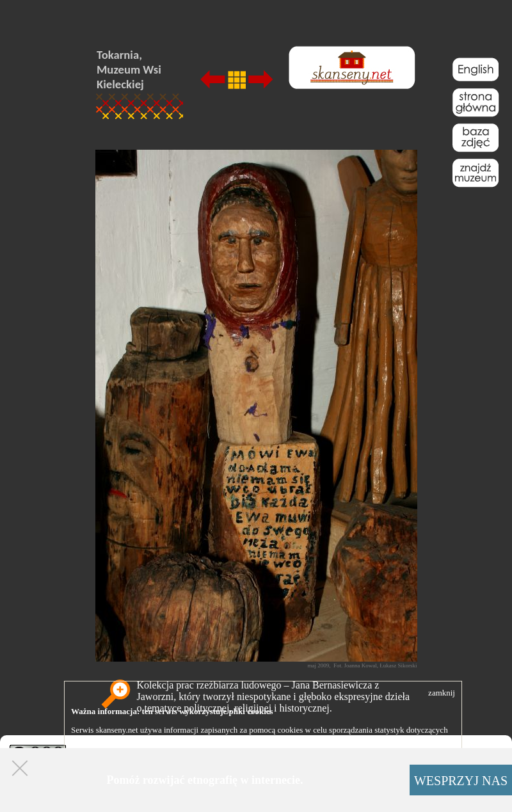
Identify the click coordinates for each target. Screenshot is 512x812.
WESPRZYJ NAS (461, 781)
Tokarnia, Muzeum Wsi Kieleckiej (129, 69)
